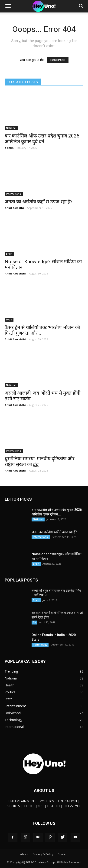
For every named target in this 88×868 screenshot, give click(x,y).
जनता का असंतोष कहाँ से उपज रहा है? (39, 202)
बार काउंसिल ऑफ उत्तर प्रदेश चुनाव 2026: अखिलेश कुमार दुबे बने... (42, 139)
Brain (9, 254)
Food (9, 320)
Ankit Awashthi (15, 273)
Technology (40, 645)
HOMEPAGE (58, 60)
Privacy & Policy (43, 854)
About (24, 854)
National (11, 128)
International (14, 194)
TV (34, 622)
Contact (63, 854)
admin (9, 148)
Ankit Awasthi (14, 208)
